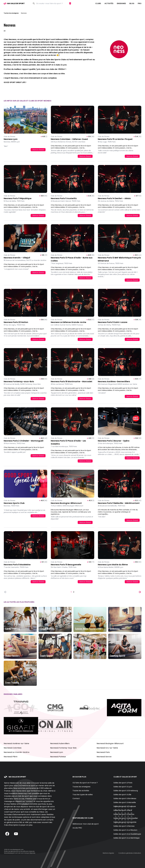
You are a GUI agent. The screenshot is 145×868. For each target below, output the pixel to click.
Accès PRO (77, 828)
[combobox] (52, 4)
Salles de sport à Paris (123, 783)
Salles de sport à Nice (123, 810)
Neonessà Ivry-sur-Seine (107, 748)
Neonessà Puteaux (58, 757)
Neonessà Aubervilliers (60, 743)
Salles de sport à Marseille (125, 802)
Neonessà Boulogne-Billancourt (110, 743)
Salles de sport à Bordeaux (125, 798)
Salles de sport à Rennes (124, 826)
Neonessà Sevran (104, 757)
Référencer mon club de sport (86, 824)
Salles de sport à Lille (122, 795)
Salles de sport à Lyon (123, 787)
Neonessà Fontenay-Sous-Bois (63, 748)
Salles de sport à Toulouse (125, 806)
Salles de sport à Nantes (124, 814)
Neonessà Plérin (11, 757)
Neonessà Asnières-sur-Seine (16, 743)
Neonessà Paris (103, 752)
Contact (76, 798)
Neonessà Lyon (57, 752)
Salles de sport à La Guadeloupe (127, 834)
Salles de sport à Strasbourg (126, 791)
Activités (109, 3)
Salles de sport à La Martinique (127, 838)
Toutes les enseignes (11, 13)
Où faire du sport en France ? (85, 783)
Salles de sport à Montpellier (126, 818)
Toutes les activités (81, 791)
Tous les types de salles (83, 795)
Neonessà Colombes (13, 748)
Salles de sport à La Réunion (125, 830)
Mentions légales (108, 853)
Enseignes (121, 3)
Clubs (98, 3)
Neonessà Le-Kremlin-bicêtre (17, 752)
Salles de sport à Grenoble (125, 822)
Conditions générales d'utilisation (130, 853)
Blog (132, 3)
